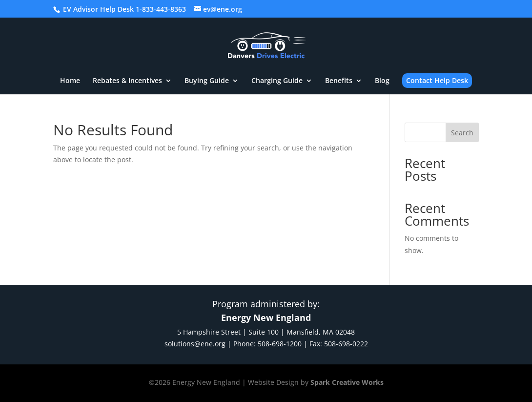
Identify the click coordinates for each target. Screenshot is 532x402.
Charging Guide (277, 81)
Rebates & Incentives (127, 81)
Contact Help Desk (437, 80)
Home (70, 81)
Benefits (339, 81)
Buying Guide (207, 81)
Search (462, 133)
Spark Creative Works (347, 382)
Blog (382, 81)
